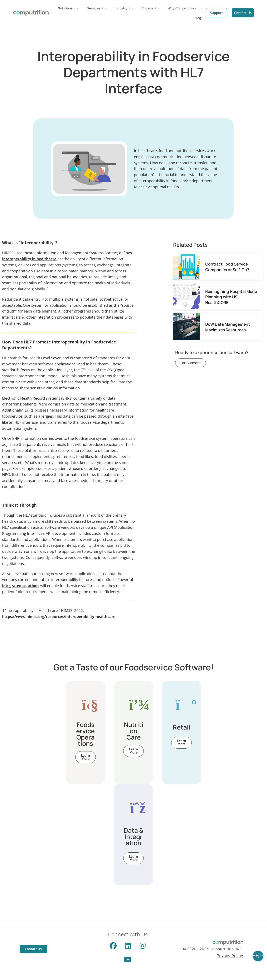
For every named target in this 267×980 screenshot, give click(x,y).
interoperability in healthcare (30, 259)
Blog (198, 18)
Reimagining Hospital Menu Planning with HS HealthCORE (231, 297)
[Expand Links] (258, 956)
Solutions (68, 8)
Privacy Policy (230, 957)
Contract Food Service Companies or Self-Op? (227, 267)
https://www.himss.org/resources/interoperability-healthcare (60, 616)
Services (96, 8)
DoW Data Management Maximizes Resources (228, 327)
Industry (124, 8)
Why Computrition (184, 8)
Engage (150, 8)
